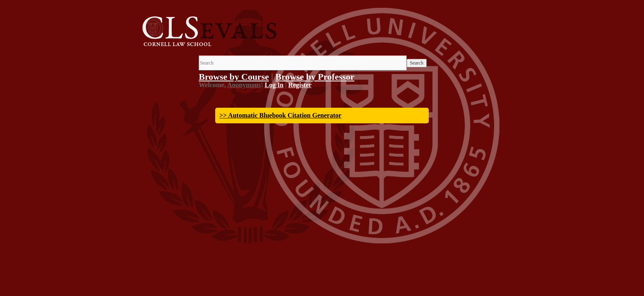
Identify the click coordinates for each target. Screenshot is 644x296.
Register (300, 85)
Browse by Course (234, 77)
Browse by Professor (315, 77)
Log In (274, 85)
